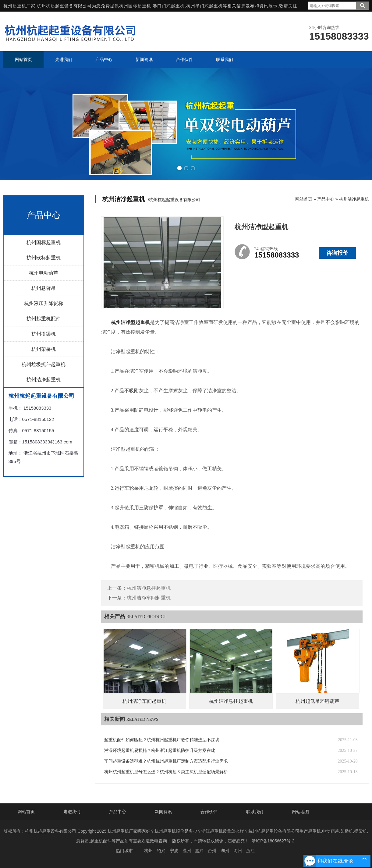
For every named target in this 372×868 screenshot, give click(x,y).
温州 (187, 851)
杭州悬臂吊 (44, 288)
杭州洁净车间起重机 (149, 598)
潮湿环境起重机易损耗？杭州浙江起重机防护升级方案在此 (160, 751)
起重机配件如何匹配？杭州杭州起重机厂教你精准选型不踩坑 (162, 740)
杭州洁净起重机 (44, 380)
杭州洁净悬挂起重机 (149, 588)
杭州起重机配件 (44, 319)
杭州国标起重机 (135, 6)
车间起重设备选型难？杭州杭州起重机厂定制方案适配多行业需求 (166, 761)
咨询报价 (337, 253)
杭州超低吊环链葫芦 (317, 701)
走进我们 (72, 812)
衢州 (238, 851)
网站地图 (300, 812)
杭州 (148, 851)
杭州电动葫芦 (44, 273)
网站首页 (304, 199)
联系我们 (255, 812)
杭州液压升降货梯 (44, 303)
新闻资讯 (163, 812)
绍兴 (161, 851)
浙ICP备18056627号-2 (273, 841)
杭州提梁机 (44, 334)
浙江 (250, 851)
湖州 (225, 851)
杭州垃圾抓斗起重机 (44, 364)
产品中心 (326, 199)
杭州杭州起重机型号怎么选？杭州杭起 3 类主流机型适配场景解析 (166, 772)
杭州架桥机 (44, 349)
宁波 (174, 851)
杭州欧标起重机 (44, 258)
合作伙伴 (209, 812)
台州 (212, 851)
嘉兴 (199, 851)
